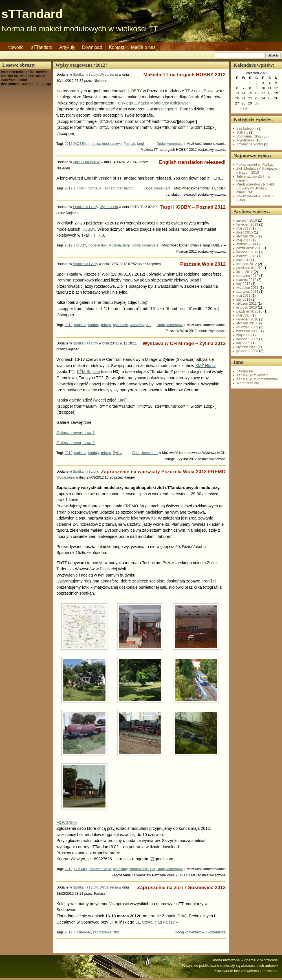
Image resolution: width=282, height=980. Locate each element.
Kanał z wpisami (253, 375)
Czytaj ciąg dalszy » (160, 922)
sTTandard (32, 14)
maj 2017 (243, 228)
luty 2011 (243, 300)
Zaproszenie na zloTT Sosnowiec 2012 (181, 887)
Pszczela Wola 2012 (203, 264)
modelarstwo (112, 144)
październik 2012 (249, 268)
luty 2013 (243, 260)
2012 (68, 144)
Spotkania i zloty (85, 75)
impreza (94, 144)
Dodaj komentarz (169, 144)
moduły (94, 325)
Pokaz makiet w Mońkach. (256, 165)
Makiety (242, 132)
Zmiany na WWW (86, 162)
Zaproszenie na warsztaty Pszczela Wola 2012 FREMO (163, 472)
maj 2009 (243, 335)
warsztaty (137, 325)
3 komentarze (215, 932)
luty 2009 (243, 343)
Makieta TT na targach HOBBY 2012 (185, 75)
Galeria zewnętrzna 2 (76, 443)
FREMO (80, 869)
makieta (80, 325)
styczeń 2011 (246, 304)
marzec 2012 (246, 280)
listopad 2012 (247, 264)
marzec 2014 (246, 244)
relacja (106, 325)
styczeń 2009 (246, 347)
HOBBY (80, 144)
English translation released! (192, 162)
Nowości (16, 47)
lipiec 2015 (245, 232)
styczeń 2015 (246, 236)
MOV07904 (67, 822)
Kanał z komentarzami (257, 379)
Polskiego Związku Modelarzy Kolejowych (153, 103)
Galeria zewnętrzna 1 (76, 433)
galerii (172, 109)
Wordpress (269, 960)
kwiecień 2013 (247, 252)
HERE (216, 178)
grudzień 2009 (247, 327)
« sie (244, 108)
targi (140, 144)
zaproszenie (139, 869)
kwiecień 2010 (247, 319)
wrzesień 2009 (247, 331)
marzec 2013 (246, 256)
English (80, 188)
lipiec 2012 (245, 272)
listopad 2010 (247, 307)
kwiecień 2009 (247, 339)
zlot (149, 325)
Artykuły (67, 47)
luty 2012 (243, 284)
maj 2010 (243, 315)
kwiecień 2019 (247, 224)
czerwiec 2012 (247, 276)
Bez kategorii (246, 128)
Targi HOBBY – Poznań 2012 (193, 207)
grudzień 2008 (247, 351)
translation (125, 188)
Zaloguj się (245, 371)
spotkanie (120, 325)
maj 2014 (243, 240)
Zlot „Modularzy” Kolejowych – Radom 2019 (258, 171)
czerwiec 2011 (247, 292)
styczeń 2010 (246, 323)
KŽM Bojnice (89, 372)
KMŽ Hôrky (206, 366)
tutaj (142, 302)
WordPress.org (248, 383)
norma (92, 188)
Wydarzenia (109, 75)
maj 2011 (243, 296)
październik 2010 (249, 311)
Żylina (118, 453)
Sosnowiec (82, 932)
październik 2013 (249, 248)
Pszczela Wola (100, 869)
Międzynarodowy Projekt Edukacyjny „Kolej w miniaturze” (255, 188)
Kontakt (116, 47)
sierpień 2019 (247, 221)
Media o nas (143, 47)
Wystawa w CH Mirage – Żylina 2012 (184, 343)
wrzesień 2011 (247, 288)
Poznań (129, 144)
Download (92, 47)
